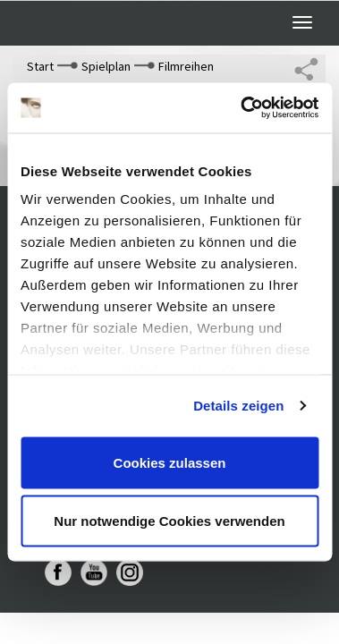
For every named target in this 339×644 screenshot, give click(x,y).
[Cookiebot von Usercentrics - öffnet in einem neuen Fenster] (242, 108)
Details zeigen (238, 406)
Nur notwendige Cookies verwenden (169, 521)
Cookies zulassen (170, 462)
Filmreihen (186, 66)
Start (40, 66)
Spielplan (106, 66)
